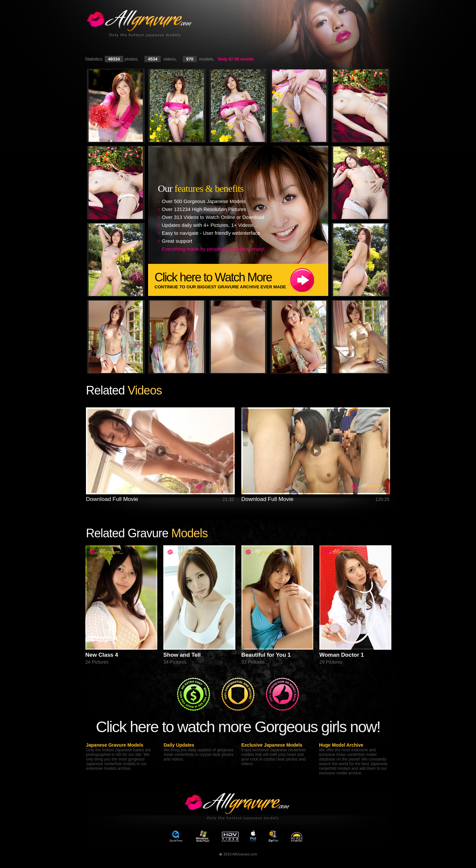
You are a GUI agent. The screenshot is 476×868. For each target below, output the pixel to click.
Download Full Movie (112, 499)
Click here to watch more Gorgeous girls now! (238, 727)
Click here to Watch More (241, 280)
